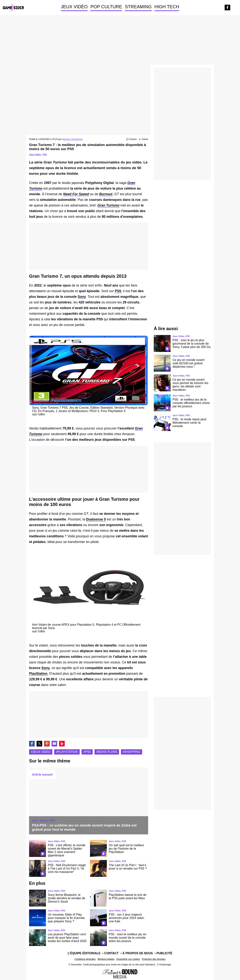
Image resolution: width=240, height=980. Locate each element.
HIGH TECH (167, 7)
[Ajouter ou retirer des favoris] (131, 139)
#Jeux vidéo (41, 752)
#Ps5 (87, 752)
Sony (82, 297)
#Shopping (132, 752)
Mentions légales (106, 959)
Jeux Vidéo (35, 155)
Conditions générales (85, 959)
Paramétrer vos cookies (128, 959)
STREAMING (138, 7)
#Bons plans (107, 752)
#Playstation (67, 752)
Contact (111, 953)
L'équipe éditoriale (84, 953)
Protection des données (154, 959)
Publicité (164, 953)
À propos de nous (138, 953)
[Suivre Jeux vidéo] (143, 139)
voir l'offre (39, 414)
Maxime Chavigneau (72, 139)
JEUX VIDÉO (74, 7)
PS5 (45, 155)
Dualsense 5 (96, 519)
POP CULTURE (106, 7)
